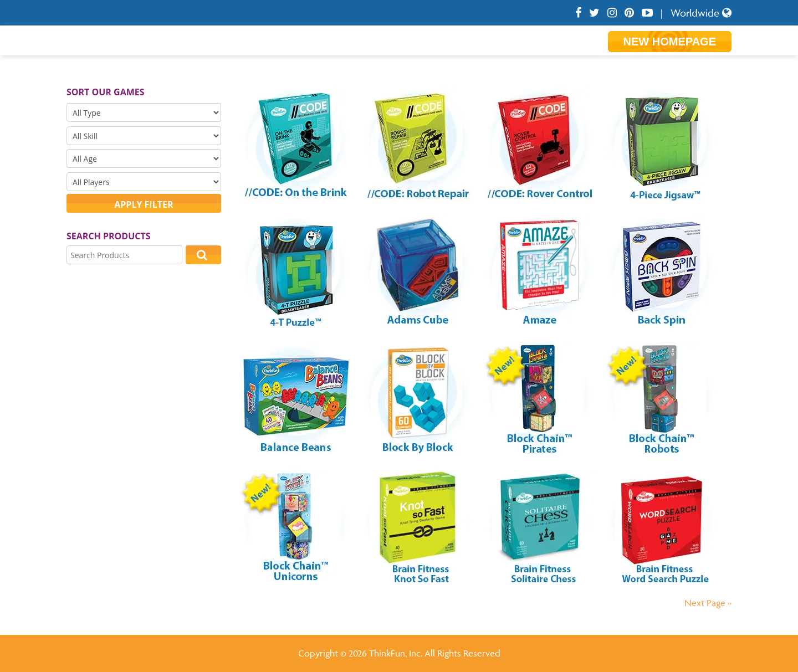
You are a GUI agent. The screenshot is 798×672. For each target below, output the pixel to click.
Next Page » (708, 603)
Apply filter (144, 204)
